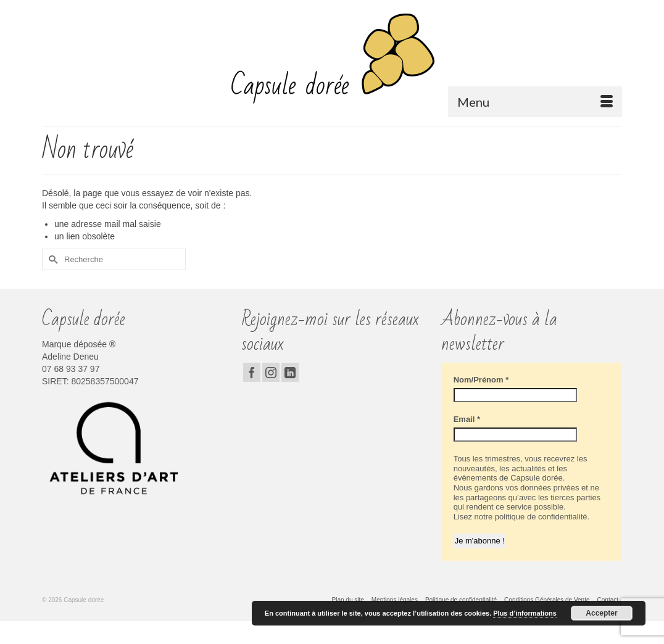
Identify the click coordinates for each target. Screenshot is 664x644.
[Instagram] (271, 372)
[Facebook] (252, 372)
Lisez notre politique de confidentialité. (521, 517)
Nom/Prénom (481, 380)
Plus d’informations (525, 613)
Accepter (601, 613)
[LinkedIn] (290, 372)
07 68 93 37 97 (71, 369)
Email (467, 419)
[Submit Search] (51, 259)
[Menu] (535, 102)
